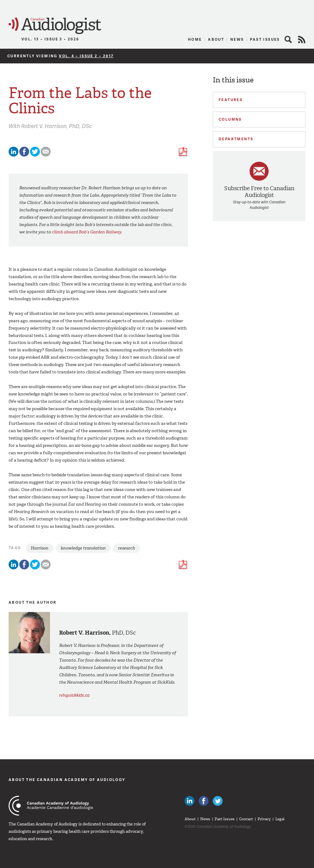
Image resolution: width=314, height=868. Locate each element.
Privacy (264, 819)
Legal (280, 819)
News (237, 39)
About (216, 39)
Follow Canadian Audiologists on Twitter (218, 801)
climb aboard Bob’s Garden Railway (87, 232)
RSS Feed (302, 40)
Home (195, 39)
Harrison (40, 548)
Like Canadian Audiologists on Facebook (204, 801)
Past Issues (265, 39)
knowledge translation (83, 548)
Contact (246, 819)
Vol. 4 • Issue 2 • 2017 (86, 56)
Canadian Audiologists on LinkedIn (190, 801)
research (127, 548)
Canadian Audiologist (55, 26)
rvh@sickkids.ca (74, 695)
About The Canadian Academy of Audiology (67, 780)
